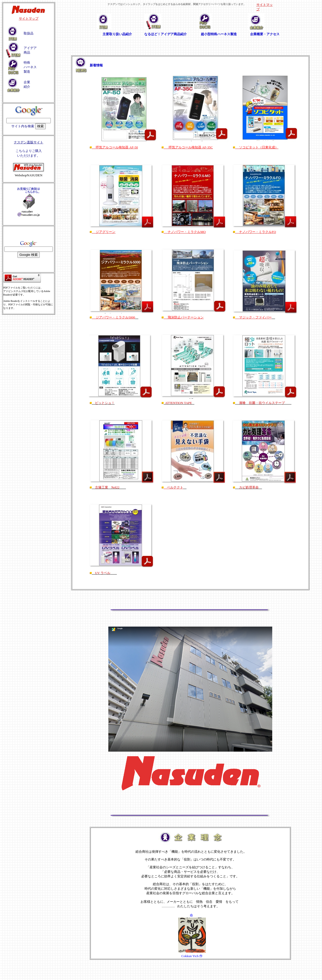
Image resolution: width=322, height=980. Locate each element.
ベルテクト (173, 487)
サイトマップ (29, 18)
